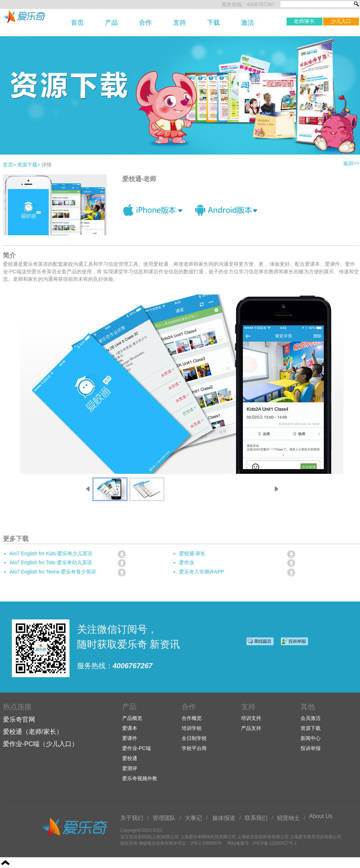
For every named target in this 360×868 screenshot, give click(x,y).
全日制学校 (194, 738)
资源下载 (29, 165)
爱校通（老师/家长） (33, 732)
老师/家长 (304, 21)
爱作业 (187, 562)
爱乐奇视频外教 (140, 778)
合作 (145, 23)
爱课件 (130, 738)
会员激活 (311, 718)
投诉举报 (311, 748)
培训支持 (251, 718)
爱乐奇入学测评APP (202, 572)
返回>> (351, 163)
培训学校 (192, 728)
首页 (77, 23)
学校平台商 (194, 748)
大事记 (193, 818)
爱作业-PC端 (136, 748)
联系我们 (256, 818)
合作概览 (192, 718)
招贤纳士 (288, 818)
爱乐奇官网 (19, 720)
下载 (213, 23)
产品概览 (132, 718)
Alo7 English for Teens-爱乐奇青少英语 (53, 572)
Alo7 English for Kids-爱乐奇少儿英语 (51, 553)
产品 (111, 23)
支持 (179, 23)
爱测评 (130, 768)
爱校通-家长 (193, 553)
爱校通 (130, 758)
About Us (321, 816)
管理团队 (164, 818)
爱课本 (130, 728)
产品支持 (251, 728)
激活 (248, 23)
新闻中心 (311, 738)
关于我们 (132, 818)
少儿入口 (341, 21)
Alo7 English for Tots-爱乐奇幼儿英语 (51, 562)
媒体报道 (224, 818)
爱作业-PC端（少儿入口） (41, 744)
